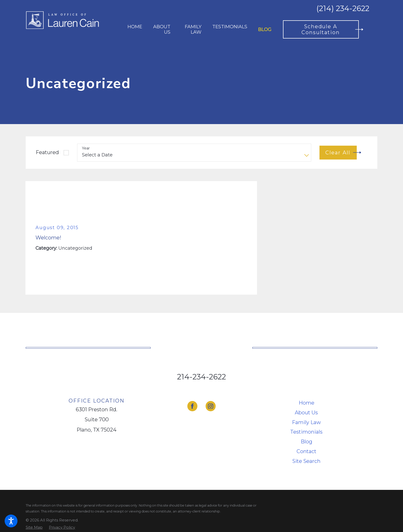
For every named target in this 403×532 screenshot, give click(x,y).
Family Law (306, 422)
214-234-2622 (201, 377)
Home (306, 403)
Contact (306, 451)
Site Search (306, 461)
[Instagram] (211, 406)
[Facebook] (192, 406)
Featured (47, 152)
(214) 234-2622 (343, 8)
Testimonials (306, 432)
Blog (306, 442)
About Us (306, 413)
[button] (11, 521)
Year (86, 148)
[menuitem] (135, 29)
